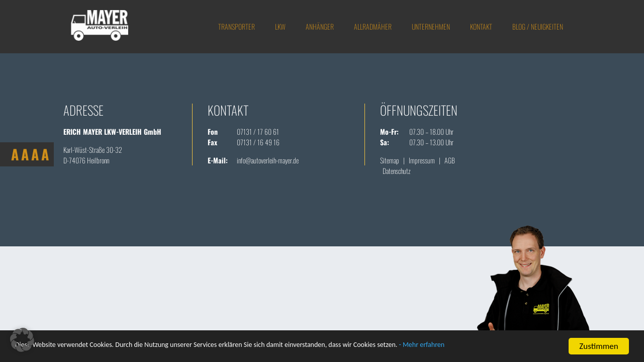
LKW (280, 26)
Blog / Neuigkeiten (538, 26)
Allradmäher (373, 26)
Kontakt (481, 26)
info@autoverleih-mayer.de (268, 160)
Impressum (422, 160)
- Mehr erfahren (509, 347)
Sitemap (390, 160)
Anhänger (320, 26)
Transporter (237, 26)
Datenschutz (397, 171)
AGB (450, 160)
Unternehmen (431, 26)
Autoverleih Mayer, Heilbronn (102, 27)
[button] (22, 340)
